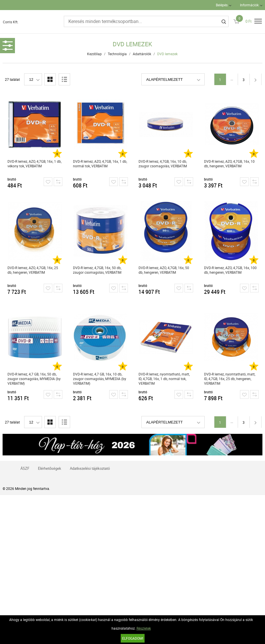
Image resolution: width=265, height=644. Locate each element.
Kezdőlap (94, 54)
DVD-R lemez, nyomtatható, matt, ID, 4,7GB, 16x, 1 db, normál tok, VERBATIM (164, 379)
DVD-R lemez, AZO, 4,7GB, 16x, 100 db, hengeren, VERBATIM (230, 270)
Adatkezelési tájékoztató (90, 468)
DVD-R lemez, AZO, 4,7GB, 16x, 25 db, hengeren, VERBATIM (33, 270)
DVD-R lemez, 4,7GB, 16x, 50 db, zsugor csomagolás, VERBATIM (97, 270)
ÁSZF (25, 468)
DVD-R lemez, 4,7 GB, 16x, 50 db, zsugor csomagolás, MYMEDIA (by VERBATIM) (34, 379)
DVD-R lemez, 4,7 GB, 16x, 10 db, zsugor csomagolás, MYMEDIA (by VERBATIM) (100, 379)
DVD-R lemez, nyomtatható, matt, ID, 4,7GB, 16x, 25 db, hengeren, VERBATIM (230, 379)
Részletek (144, 628)
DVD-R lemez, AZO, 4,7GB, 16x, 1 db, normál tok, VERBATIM (100, 164)
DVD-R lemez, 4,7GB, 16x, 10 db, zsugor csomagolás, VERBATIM (163, 164)
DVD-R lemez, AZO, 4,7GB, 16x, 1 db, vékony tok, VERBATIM (34, 164)
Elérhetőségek (50, 468)
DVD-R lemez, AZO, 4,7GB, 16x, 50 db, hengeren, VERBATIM (164, 270)
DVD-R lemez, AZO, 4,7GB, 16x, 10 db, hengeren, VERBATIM (229, 164)
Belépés (222, 5)
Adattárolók (142, 54)
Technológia (117, 54)
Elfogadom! (133, 638)
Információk (249, 5)
